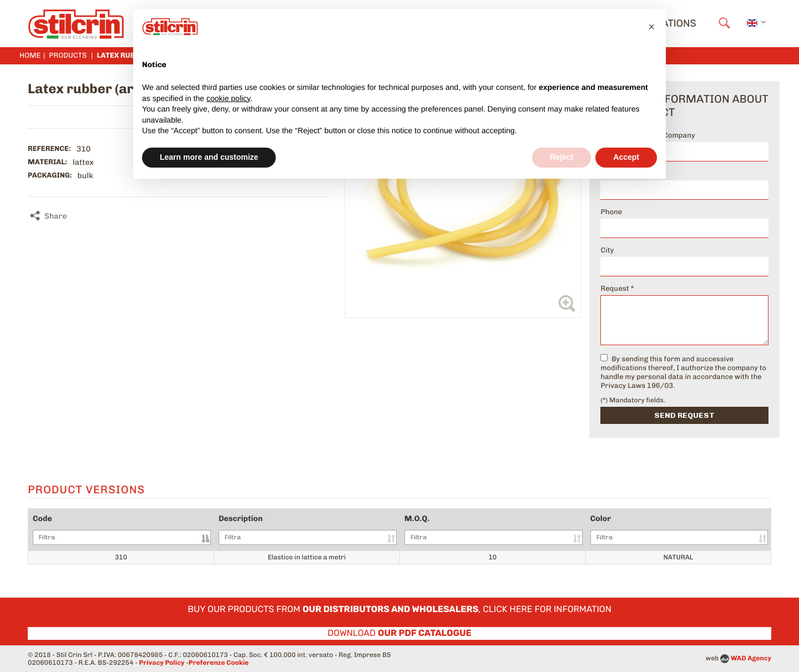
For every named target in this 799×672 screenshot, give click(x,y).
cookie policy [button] (228, 98)
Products (68, 56)
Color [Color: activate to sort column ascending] (679, 529)
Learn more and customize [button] (209, 157)
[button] (651, 27)
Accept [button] (626, 157)
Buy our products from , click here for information (399, 609)
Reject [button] (562, 157)
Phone (611, 212)
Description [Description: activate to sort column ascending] (308, 529)
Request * (617, 289)
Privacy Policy (162, 663)
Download (399, 633)
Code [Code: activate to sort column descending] (122, 529)
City (607, 251)
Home (30, 56)
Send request (684, 415)
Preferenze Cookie (219, 663)
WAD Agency (751, 658)
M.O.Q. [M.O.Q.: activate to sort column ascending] (494, 529)
